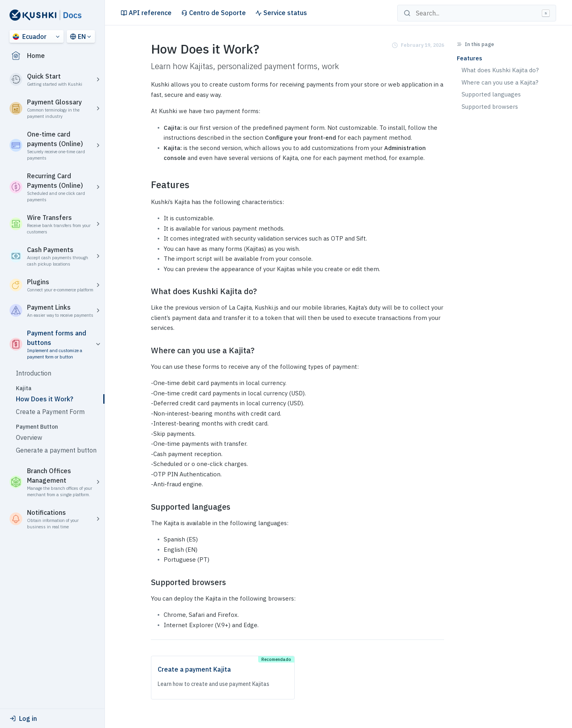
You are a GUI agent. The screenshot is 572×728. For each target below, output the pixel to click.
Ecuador (30, 37)
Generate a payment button (56, 450)
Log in (23, 718)
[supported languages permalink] (146, 507)
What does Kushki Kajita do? (500, 70)
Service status (281, 13)
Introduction (34, 373)
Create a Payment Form (50, 412)
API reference (146, 13)
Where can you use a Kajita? (500, 82)
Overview (29, 437)
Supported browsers (490, 107)
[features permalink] (146, 185)
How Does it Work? (44, 399)
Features (470, 58)
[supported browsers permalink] (146, 582)
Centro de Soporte (214, 13)
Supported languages (491, 94)
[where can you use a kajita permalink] (146, 351)
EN (78, 37)
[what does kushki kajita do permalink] (146, 291)
